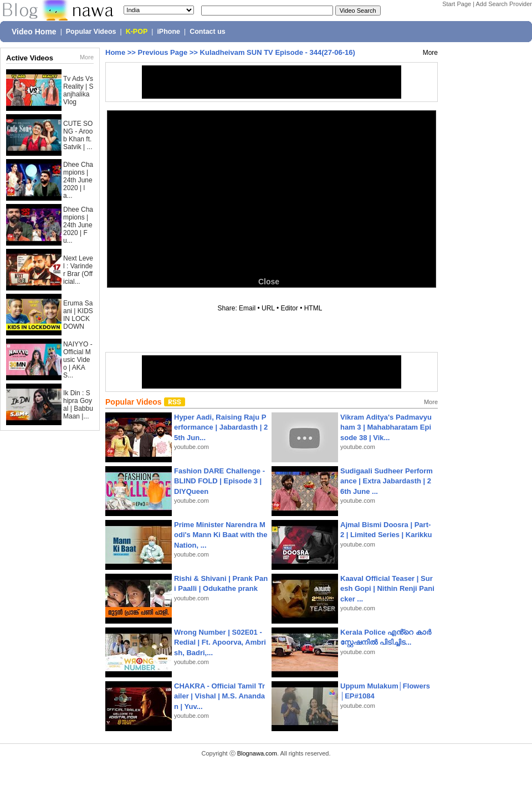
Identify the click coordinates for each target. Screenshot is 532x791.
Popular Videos (91, 32)
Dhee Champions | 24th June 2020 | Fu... (78, 225)
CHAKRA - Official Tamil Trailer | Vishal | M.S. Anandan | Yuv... (219, 696)
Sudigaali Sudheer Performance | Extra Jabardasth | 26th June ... (387, 481)
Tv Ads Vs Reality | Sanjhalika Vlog (78, 90)
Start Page (457, 4)
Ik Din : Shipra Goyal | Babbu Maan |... (78, 405)
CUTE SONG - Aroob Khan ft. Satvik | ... (78, 135)
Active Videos (30, 58)
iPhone (168, 32)
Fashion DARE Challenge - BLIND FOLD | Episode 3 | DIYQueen (219, 481)
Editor (289, 308)
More (87, 57)
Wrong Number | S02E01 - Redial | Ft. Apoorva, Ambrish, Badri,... (220, 642)
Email (247, 308)
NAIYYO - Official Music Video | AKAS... (78, 360)
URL (268, 308)
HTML (313, 308)
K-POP (137, 32)
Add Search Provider (504, 4)
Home (115, 52)
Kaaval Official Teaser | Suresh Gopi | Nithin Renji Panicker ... (387, 588)
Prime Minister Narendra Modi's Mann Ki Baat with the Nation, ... (221, 535)
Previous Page (163, 52)
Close (269, 282)
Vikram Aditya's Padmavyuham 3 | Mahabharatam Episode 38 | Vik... (386, 427)
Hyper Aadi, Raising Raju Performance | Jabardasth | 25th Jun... (221, 427)
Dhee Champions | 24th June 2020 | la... (78, 180)
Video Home (34, 32)
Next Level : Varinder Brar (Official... (78, 270)
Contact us (208, 32)
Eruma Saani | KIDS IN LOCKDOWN (78, 315)
